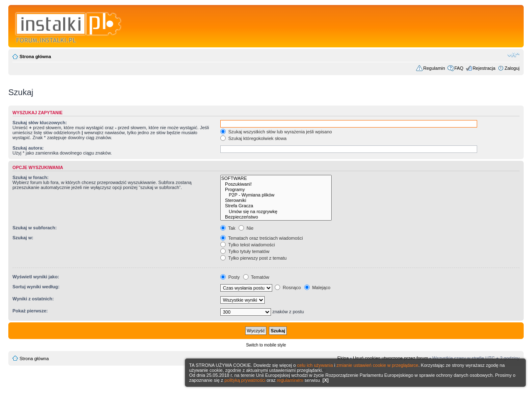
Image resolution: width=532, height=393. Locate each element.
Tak (228, 228)
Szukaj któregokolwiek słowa (253, 138)
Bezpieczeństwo (276, 217)
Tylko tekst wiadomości (248, 245)
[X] (326, 380)
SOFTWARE (276, 178)
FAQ (459, 68)
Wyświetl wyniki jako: (36, 277)
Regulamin (434, 68)
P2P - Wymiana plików (276, 195)
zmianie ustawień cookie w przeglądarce (378, 365)
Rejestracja (484, 68)
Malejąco (317, 287)
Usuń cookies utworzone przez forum (390, 358)
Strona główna (35, 56)
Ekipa (343, 358)
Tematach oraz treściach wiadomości (262, 238)
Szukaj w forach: (31, 177)
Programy (276, 190)
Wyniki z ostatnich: (33, 299)
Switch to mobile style (266, 345)
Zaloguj (512, 68)
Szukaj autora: (28, 148)
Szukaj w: (23, 238)
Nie (246, 228)
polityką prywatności (245, 380)
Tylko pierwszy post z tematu (253, 258)
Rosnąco (288, 287)
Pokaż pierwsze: (30, 311)
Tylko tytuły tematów (245, 251)
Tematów (256, 277)
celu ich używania (315, 365)
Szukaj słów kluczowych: (40, 123)
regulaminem (290, 380)
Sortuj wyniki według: (36, 287)
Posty (230, 277)
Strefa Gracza (276, 206)
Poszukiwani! (276, 184)
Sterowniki (276, 200)
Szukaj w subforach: (34, 228)
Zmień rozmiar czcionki (514, 55)
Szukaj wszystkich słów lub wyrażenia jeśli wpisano (276, 132)
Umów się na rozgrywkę (276, 212)
